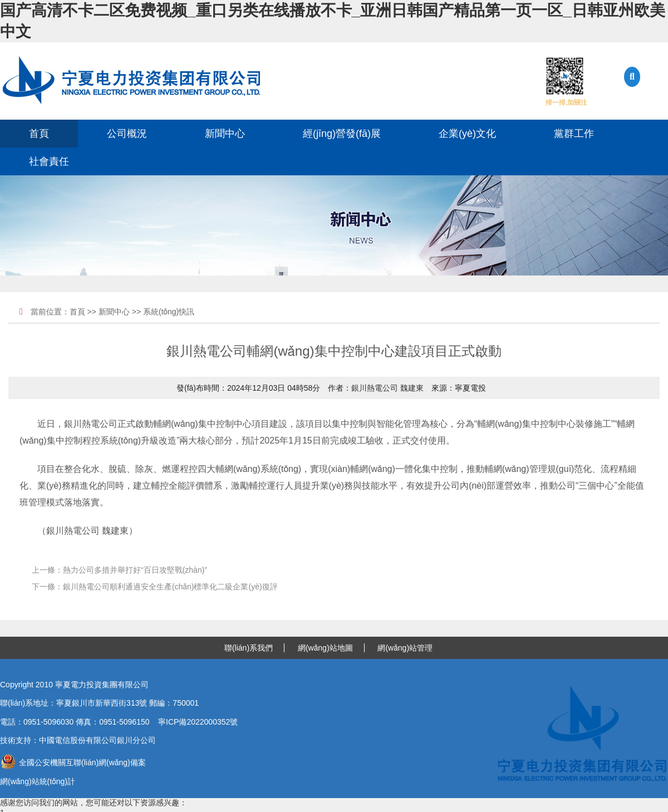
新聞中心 (225, 134)
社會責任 (49, 161)
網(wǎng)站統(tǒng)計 (38, 781)
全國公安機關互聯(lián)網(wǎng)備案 (73, 762)
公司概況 (127, 134)
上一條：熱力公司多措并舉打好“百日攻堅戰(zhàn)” (119, 570)
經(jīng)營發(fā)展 (342, 134)
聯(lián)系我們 (249, 648)
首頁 (39, 134)
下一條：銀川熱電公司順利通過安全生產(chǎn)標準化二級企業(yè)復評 (155, 587)
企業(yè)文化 (467, 134)
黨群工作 (574, 134)
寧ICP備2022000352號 (198, 722)
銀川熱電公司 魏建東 (387, 388)
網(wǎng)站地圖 (325, 648)
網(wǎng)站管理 (405, 648)
